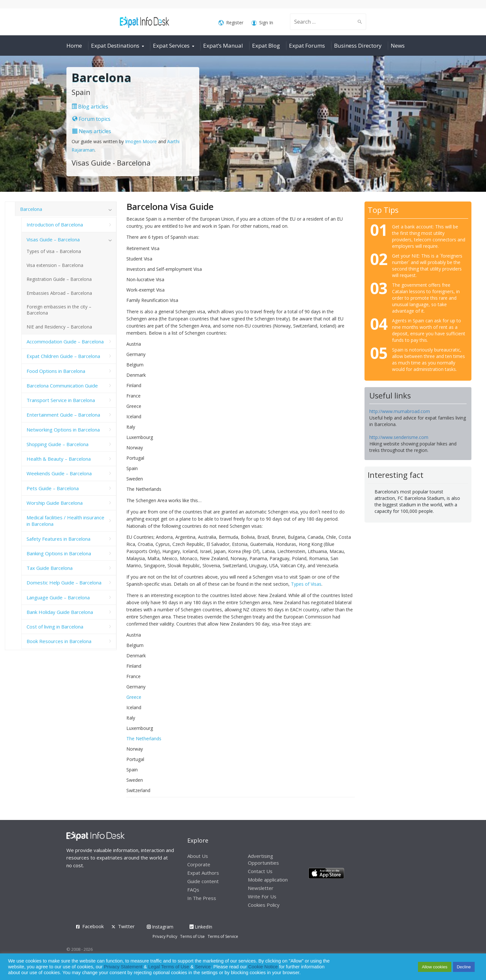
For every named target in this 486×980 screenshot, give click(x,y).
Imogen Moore (141, 141)
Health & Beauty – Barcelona (59, 459)
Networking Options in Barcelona (63, 430)
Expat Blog (266, 46)
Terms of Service (223, 936)
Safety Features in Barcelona (58, 539)
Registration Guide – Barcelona (59, 279)
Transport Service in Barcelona (61, 400)
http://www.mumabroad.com (400, 411)
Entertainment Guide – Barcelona (63, 415)
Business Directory (358, 46)
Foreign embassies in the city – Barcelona (59, 310)
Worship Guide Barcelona (55, 503)
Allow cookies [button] (435, 967)
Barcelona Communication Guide (62, 386)
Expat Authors (203, 873)
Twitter (126, 926)
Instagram (160, 927)
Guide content (203, 881)
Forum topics (91, 119)
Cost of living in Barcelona (55, 627)
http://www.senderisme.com (399, 437)
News (398, 46)
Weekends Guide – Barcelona (59, 473)
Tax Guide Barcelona (50, 568)
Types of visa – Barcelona (54, 251)
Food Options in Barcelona (56, 371)
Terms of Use (192, 936)
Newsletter (261, 888)
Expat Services (171, 46)
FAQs (193, 890)
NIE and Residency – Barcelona (59, 327)
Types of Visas (306, 584)
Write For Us (262, 896)
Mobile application (268, 880)
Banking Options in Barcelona (59, 553)
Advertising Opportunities (263, 859)
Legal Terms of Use (169, 967)
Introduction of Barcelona (55, 225)
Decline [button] (464, 967)
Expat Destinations (115, 46)
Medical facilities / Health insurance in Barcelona (65, 521)
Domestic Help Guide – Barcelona (64, 582)
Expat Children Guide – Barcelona (63, 356)
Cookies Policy (264, 905)
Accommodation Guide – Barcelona (65, 341)
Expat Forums (307, 46)
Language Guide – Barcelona (58, 597)
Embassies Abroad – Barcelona (59, 293)
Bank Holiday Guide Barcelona (60, 612)
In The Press (202, 898)
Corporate (199, 864)
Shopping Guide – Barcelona (58, 444)
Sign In (262, 23)
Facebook (93, 926)
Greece (134, 697)
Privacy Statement (123, 967)
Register (231, 23)
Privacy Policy (165, 936)
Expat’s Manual (223, 46)
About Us (198, 856)
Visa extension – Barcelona (55, 265)
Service (203, 967)
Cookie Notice (263, 967)
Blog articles (90, 107)
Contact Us (260, 871)
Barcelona (31, 209)
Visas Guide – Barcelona (53, 239)
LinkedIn (201, 927)
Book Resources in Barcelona (59, 641)
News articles (92, 131)
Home (74, 46)
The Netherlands (144, 738)
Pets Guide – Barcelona (53, 488)
